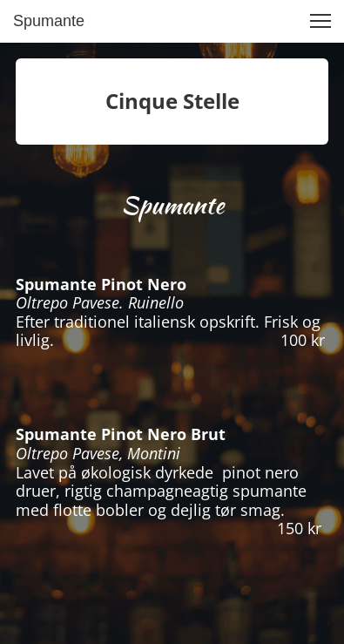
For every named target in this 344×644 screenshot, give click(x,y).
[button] (320, 21)
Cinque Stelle (172, 101)
